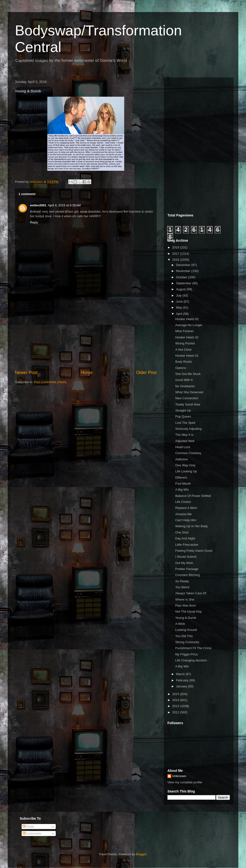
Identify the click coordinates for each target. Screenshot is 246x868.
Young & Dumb (186, 618)
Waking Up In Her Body (191, 526)
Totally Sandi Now (188, 404)
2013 (176, 706)
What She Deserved (189, 392)
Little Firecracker (187, 545)
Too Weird (182, 587)
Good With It (184, 380)
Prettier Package (187, 569)
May (179, 307)
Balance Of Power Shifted (193, 496)
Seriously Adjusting (188, 429)
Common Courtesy (188, 453)
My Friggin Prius (186, 654)
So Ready (182, 581)
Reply (34, 222)
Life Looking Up (186, 471)
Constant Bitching (187, 575)
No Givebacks (185, 386)
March (181, 674)
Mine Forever (184, 331)
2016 (176, 260)
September (184, 283)
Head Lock (183, 447)
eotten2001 (38, 205)
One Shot (182, 532)
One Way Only (185, 465)
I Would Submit (186, 557)
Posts (28, 827)
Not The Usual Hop (188, 611)
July (179, 295)
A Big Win (182, 490)
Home (87, 373)
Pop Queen (183, 416)
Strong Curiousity (187, 642)
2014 (176, 700)
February (183, 680)
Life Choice (183, 502)
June (180, 301)
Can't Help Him (186, 520)
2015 (176, 694)
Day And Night (185, 538)
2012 (176, 712)
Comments (32, 833)
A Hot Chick (183, 350)
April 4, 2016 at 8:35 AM (64, 205)
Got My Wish (184, 563)
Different (181, 478)
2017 (176, 254)
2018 (176, 247)
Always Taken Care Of (191, 593)
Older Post (146, 373)
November (184, 271)
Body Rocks (183, 362)
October (182, 277)
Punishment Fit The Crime (193, 648)
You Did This (184, 636)
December (184, 265)
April (180, 314)
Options (181, 368)
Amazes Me (183, 514)
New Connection (187, 398)
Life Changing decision (191, 660)
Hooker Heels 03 (187, 319)
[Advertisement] (86, 333)
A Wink (180, 624)
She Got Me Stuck (188, 374)
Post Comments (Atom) (50, 382)
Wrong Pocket (185, 343)
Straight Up (183, 410)
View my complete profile (185, 782)
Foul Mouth (183, 484)
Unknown (179, 776)
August (181, 289)
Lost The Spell (185, 423)
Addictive (181, 459)
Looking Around (186, 630)
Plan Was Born (185, 605)
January (182, 686)
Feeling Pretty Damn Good (194, 551)
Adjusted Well (185, 441)
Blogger (141, 854)
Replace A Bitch (186, 508)
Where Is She (185, 599)
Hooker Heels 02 (187, 337)
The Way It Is (184, 435)
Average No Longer (189, 325)
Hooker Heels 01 (187, 356)
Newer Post (26, 373)
